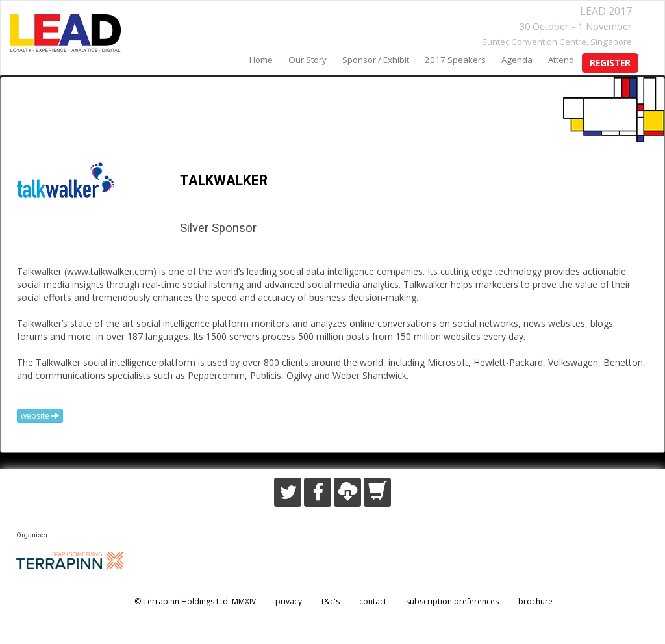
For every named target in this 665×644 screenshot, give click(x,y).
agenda (517, 60)
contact (373, 601)
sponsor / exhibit (376, 60)
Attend (561, 60)
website (40, 416)
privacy (289, 601)
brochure (535, 601)
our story (307, 60)
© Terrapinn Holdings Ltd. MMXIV (195, 601)
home (261, 60)
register (610, 63)
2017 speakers (455, 60)
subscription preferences (452, 601)
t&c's (331, 601)
